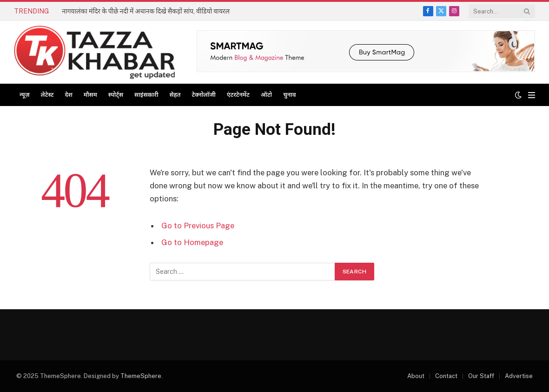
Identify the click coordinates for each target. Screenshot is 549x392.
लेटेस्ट (47, 95)
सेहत (175, 95)
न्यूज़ (25, 95)
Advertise (519, 376)
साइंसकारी (146, 95)
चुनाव (289, 95)
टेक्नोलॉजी (204, 95)
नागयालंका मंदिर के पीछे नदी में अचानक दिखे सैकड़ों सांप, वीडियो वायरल (146, 11)
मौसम (90, 95)
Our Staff (481, 376)
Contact (446, 376)
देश (68, 95)
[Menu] (532, 95)
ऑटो (266, 95)
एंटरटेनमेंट (238, 95)
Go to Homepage (192, 242)
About (416, 376)
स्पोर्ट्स (116, 95)
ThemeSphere (141, 376)
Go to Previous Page (198, 226)
